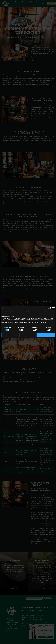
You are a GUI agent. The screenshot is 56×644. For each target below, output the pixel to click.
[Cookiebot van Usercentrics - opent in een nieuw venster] (49, 308)
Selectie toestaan (28, 335)
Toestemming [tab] (10, 312)
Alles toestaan (46, 335)
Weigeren (10, 335)
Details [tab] (28, 312)
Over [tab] (46, 312)
